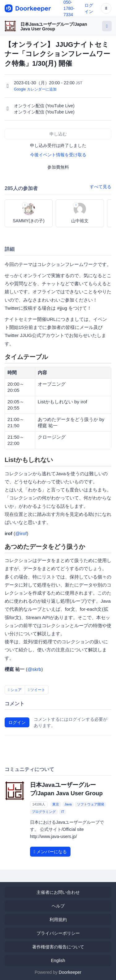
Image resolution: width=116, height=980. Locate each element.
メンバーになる (50, 852)
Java (68, 804)
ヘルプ (58, 906)
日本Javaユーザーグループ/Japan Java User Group (54, 27)
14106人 (39, 804)
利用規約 (58, 920)
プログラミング (44, 812)
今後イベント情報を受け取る (58, 155)
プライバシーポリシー (58, 933)
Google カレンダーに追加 (35, 89)
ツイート (37, 690)
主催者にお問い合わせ (58, 892)
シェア (15, 690)
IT (63, 812)
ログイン (17, 722)
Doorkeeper (70, 972)
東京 (56, 804)
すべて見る (101, 187)
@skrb (34, 669)
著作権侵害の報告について (58, 947)
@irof (21, 533)
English (58, 960)
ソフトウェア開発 (91, 804)
